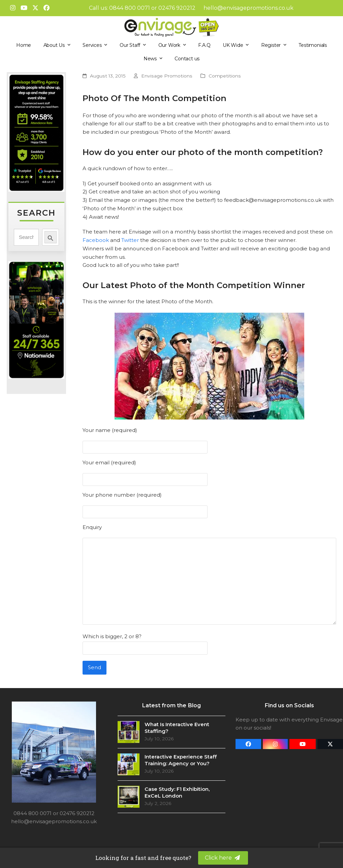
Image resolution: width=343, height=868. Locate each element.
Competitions (225, 76)
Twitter (130, 240)
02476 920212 (177, 8)
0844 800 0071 (130, 8)
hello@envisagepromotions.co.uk (248, 8)
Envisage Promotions (167, 76)
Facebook (96, 240)
